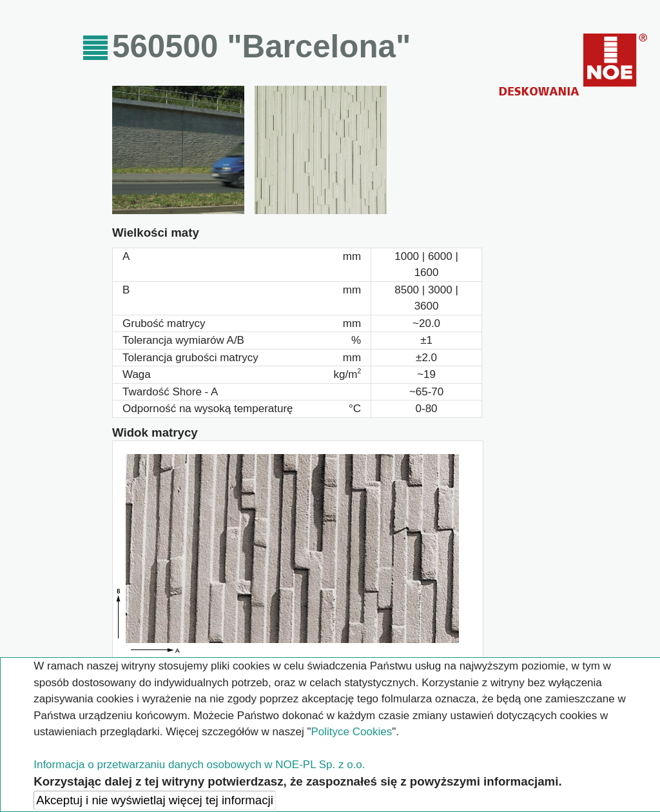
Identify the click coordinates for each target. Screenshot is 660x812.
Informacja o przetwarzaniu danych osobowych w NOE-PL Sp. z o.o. (199, 765)
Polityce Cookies (351, 732)
